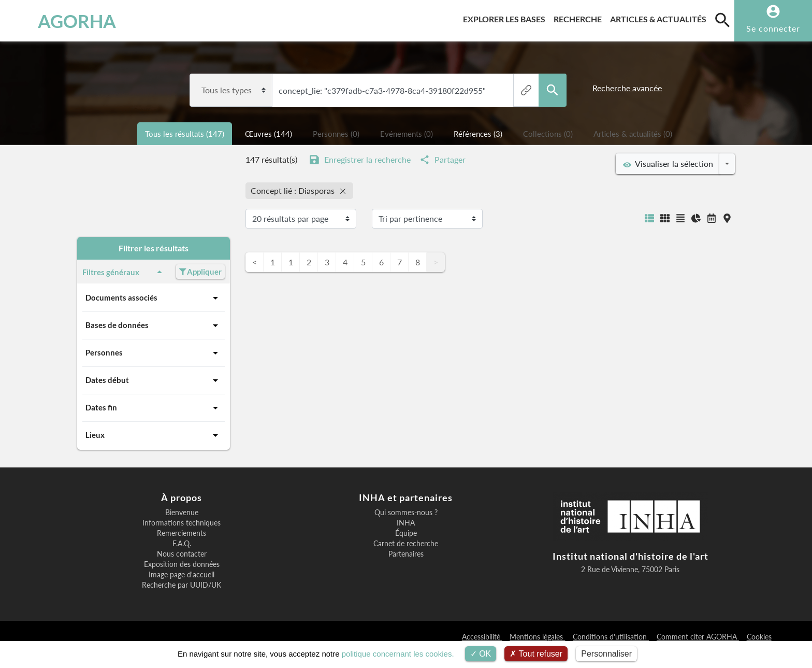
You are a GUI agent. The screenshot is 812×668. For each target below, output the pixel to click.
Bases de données (154, 325)
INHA (406, 523)
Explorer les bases (506, 17)
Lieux (154, 435)
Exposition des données (182, 564)
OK (481, 654)
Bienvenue (182, 513)
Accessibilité (482, 637)
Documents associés (154, 298)
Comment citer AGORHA (698, 637)
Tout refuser (536, 654)
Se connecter (773, 28)
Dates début (154, 380)
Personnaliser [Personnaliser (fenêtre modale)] (606, 654)
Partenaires (406, 554)
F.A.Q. (182, 544)
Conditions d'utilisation (611, 637)
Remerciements (182, 533)
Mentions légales (537, 637)
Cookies (759, 637)
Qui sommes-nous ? (406, 513)
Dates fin (154, 408)
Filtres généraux (124, 272)
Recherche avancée (627, 88)
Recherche (580, 17)
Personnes (154, 353)
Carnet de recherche (406, 544)
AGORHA (63, 21)
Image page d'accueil (182, 575)
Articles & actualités (660, 17)
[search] (722, 20)
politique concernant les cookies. (398, 654)
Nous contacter (182, 554)
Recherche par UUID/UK (182, 585)
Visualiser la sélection (668, 164)
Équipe (406, 533)
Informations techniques (182, 523)
